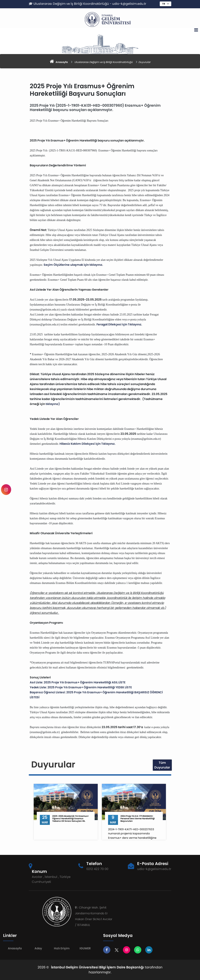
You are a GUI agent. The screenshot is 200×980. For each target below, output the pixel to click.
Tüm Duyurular (162, 765)
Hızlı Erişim (62, 948)
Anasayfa (15, 948)
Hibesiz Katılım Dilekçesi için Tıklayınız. (87, 444)
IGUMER (85, 948)
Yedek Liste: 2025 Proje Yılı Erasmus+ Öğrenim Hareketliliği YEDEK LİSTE (81, 687)
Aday (38, 948)
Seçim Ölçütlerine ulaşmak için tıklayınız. (73, 265)
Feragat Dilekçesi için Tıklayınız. (119, 324)
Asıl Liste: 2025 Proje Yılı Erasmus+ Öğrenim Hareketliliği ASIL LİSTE (78, 682)
